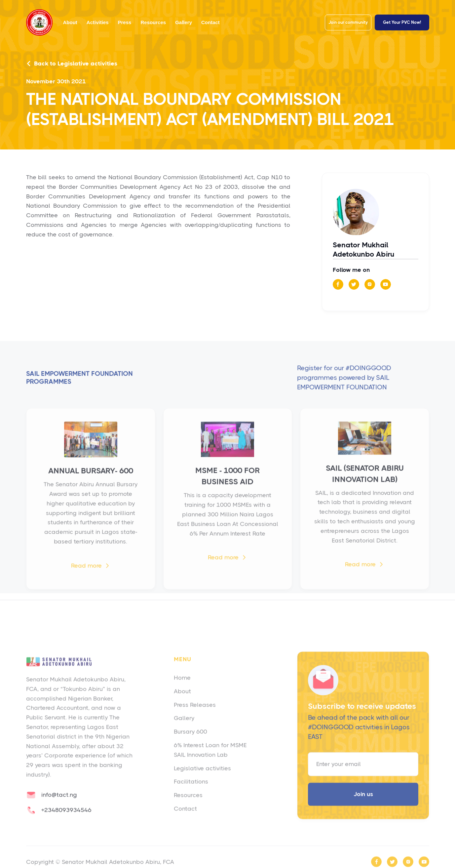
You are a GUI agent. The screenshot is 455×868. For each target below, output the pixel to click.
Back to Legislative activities (72, 64)
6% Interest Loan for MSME (210, 754)
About (70, 22)
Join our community (348, 22)
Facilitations (191, 791)
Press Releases (195, 714)
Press (125, 22)
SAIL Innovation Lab (201, 764)
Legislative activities (202, 777)
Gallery (184, 22)
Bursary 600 (190, 741)
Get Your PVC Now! (402, 22)
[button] (98, 23)
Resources (153, 22)
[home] (39, 22)
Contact (210, 22)
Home (182, 687)
